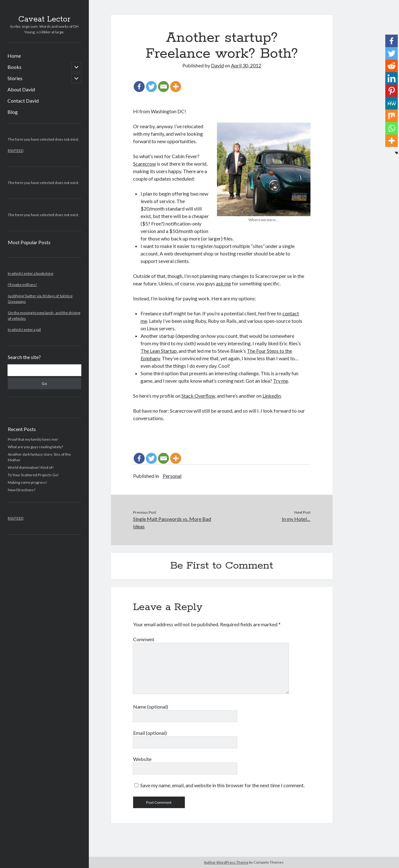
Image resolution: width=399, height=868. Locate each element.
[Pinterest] (392, 91)
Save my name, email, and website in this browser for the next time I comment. (222, 785)
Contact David (23, 101)
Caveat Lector (44, 19)
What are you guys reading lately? (35, 447)
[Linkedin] (392, 78)
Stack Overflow (198, 396)
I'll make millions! (22, 285)
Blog (13, 112)
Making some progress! (28, 482)
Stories (15, 78)
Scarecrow (144, 164)
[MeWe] (392, 103)
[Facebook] (139, 87)
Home (14, 56)
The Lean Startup (159, 351)
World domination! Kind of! (31, 467)
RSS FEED (16, 150)
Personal (172, 476)
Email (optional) (150, 733)
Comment (144, 639)
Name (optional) (151, 707)
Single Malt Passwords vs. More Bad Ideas (172, 523)
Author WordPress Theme (226, 862)
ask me (224, 283)
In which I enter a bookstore (31, 273)
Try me (281, 381)
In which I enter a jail (24, 330)
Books (14, 67)
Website (142, 759)
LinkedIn (272, 396)
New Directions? (22, 490)
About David (21, 89)
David (217, 65)
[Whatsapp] (392, 128)
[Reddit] (392, 66)
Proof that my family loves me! (33, 439)
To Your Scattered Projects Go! (33, 475)
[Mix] (392, 116)
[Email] (163, 87)
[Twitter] (151, 87)
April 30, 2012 (246, 65)
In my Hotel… (296, 519)
